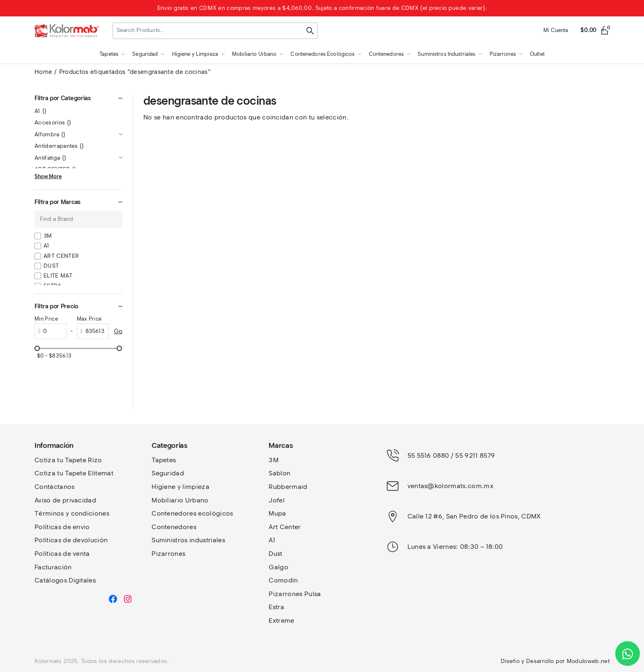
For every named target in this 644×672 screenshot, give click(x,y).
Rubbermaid (288, 487)
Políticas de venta (62, 554)
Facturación (53, 567)
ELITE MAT (58, 276)
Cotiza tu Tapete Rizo (68, 460)
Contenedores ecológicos (192, 513)
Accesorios (53, 123)
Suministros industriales (188, 540)
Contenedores (174, 527)
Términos (50, 513)
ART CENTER (61, 256)
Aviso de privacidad (65, 500)
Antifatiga (50, 158)
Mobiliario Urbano (180, 500)
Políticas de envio (62, 527)
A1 (41, 111)
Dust (275, 554)
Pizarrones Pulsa (295, 594)
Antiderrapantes (59, 146)
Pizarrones (168, 554)
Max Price (89, 319)
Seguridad (168, 473)
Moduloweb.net (588, 661)
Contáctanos (55, 487)
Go (118, 331)
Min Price (46, 319)
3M (48, 236)
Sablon (279, 473)
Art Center (285, 527)
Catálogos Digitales (65, 580)
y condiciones (87, 513)
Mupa (277, 513)
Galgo (278, 567)
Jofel (277, 500)
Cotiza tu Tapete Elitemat (74, 473)
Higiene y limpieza (181, 487)
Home (43, 72)
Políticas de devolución (71, 540)
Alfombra (50, 134)
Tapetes (164, 460)
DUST (51, 266)
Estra (276, 607)
